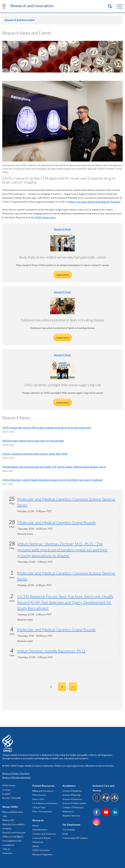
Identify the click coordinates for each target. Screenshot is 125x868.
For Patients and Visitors (45, 803)
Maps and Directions (13, 812)
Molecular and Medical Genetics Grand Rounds (57, 522)
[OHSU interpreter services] (115, 801)
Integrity (7, 828)
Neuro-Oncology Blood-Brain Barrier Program (94, 202)
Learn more (63, 275)
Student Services (71, 815)
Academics (69, 786)
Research (38, 820)
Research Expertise (42, 854)
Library (36, 846)
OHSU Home (9, 785)
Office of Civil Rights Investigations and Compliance (13, 841)
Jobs (5, 816)
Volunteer (7, 853)
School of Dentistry (72, 799)
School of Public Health (74, 803)
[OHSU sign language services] (106, 801)
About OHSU (10, 807)
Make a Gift (8, 820)
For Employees (71, 824)
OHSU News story (45, 217)
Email (65, 834)
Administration (40, 830)
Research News (62, 229)
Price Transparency (42, 811)
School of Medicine (72, 791)
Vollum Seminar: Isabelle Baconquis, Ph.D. (51, 651)
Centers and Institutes (44, 834)
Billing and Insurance (43, 791)
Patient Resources (43, 786)
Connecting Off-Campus (75, 838)
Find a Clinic (38, 799)
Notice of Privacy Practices (16, 773)
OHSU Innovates (41, 850)
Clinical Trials (39, 807)
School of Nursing (71, 795)
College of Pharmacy (73, 807)
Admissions (68, 811)
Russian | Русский (11, 798)
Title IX (6, 849)
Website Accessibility (13, 824)
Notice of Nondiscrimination (16, 777)
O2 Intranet (69, 830)
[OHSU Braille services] (97, 801)
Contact (7, 790)
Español (6, 794)
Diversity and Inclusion (14, 832)
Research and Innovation (32, 6)
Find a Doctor (39, 795)
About (36, 825)
